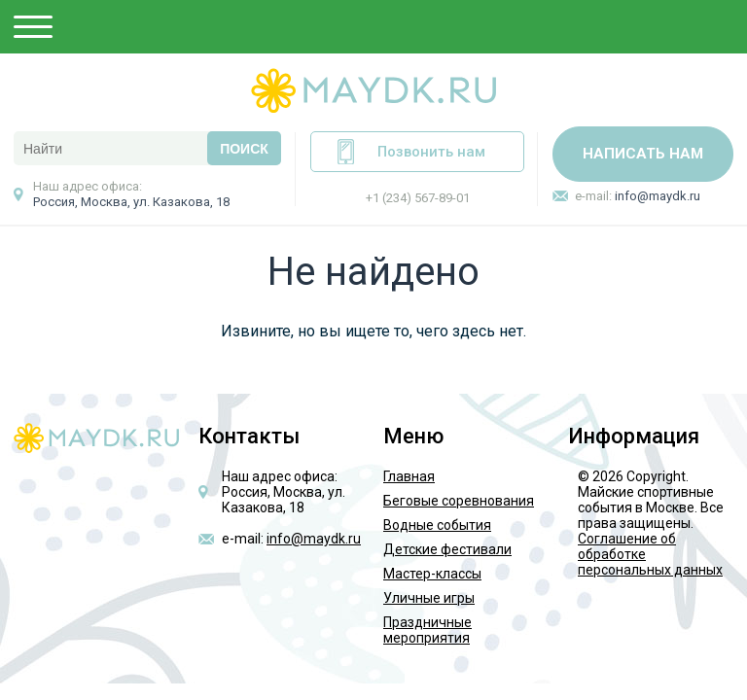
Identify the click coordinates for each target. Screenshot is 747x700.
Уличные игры (429, 598)
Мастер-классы (432, 574)
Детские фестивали (447, 549)
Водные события (437, 525)
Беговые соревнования (459, 501)
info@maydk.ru (658, 196)
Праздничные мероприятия (427, 630)
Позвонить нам (431, 152)
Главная (409, 476)
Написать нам (643, 154)
